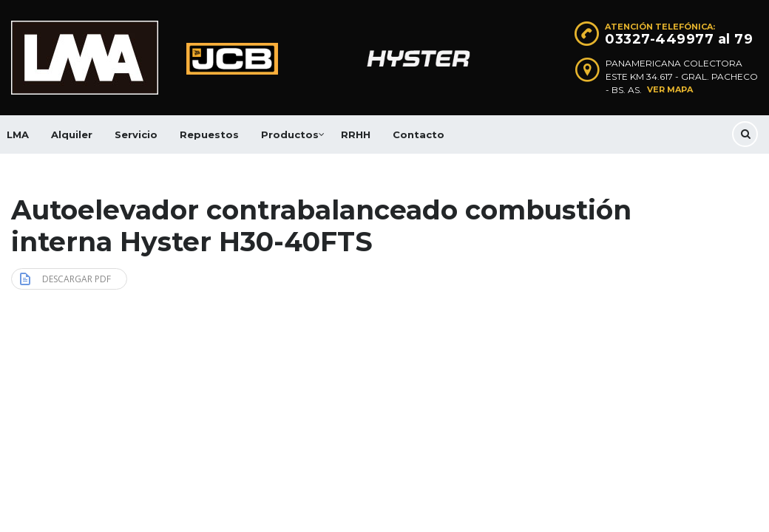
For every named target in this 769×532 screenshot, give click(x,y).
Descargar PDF (65, 279)
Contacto (419, 134)
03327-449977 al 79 (679, 39)
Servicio (136, 134)
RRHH (356, 134)
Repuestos (209, 134)
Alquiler (72, 134)
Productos (290, 134)
